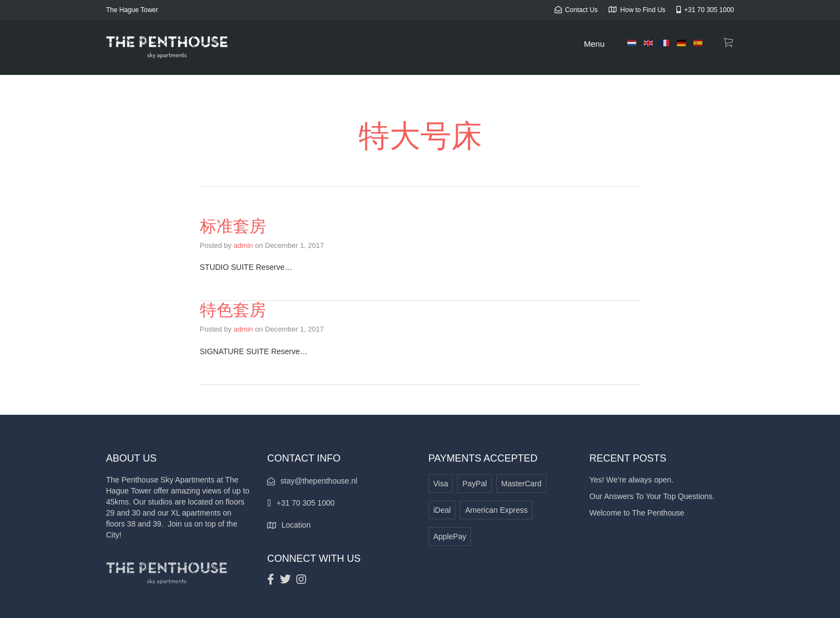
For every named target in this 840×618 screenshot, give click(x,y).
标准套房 (233, 226)
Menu (594, 44)
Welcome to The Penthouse (637, 513)
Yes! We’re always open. (632, 480)
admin (243, 245)
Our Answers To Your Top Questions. (652, 496)
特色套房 (233, 310)
